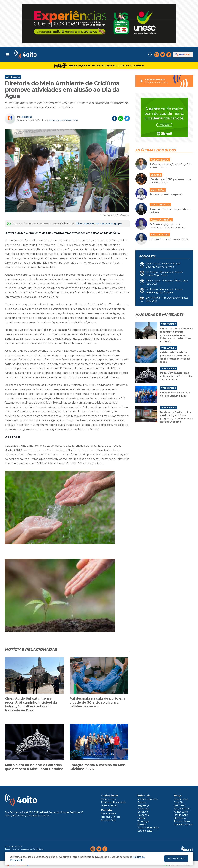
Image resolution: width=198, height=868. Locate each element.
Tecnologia (143, 821)
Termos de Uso (109, 805)
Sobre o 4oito (108, 799)
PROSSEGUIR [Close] (176, 858)
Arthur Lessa (181, 812)
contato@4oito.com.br (38, 816)
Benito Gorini (181, 815)
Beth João (180, 805)
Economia (143, 815)
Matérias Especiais (148, 799)
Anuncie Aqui (108, 820)
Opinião (142, 824)
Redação (27, 117)
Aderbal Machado (184, 824)
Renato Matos (182, 821)
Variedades (13, 77)
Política (142, 818)
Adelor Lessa (181, 799)
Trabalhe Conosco (111, 817)
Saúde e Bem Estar (148, 828)
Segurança (143, 805)
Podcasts (147, 256)
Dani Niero (180, 818)
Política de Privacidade (113, 802)
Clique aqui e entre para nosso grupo (99, 224)
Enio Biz (178, 802)
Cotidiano (143, 812)
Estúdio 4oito (145, 831)
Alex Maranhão (182, 809)
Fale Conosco (108, 814)
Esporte (142, 802)
